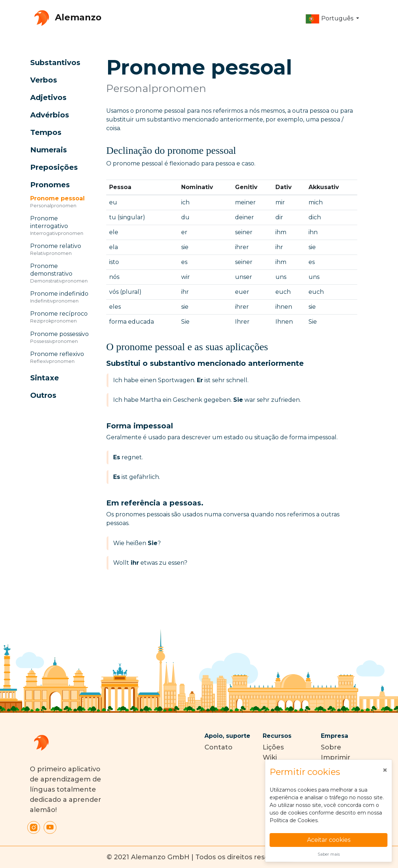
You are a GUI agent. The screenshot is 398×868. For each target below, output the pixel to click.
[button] (332, 19)
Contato (218, 747)
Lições (273, 747)
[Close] (385, 770)
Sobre (331, 747)
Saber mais (329, 854)
